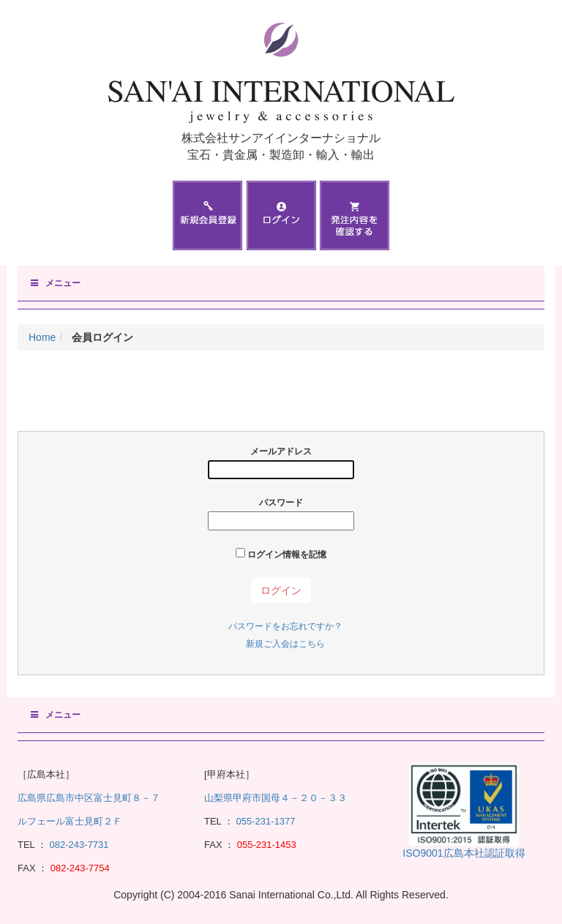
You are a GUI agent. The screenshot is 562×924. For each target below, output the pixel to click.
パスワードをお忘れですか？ (285, 626)
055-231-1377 (266, 821)
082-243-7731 (78, 845)
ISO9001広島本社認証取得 (464, 853)
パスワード (281, 514)
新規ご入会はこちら (285, 644)
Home (42, 337)
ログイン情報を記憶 (281, 554)
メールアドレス (281, 463)
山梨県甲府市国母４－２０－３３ (276, 798)
